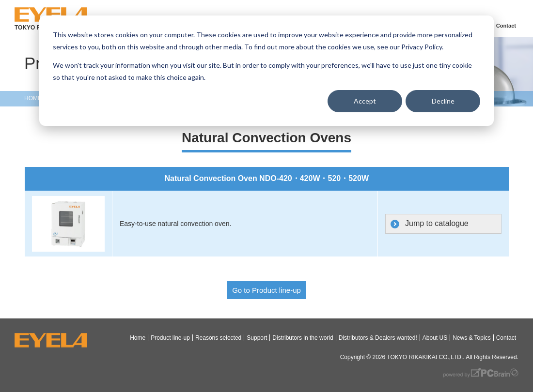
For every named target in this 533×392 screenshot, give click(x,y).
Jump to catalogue (437, 223)
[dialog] (266, 71)
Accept (365, 101)
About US (435, 338)
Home (138, 338)
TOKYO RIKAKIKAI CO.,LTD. (425, 357)
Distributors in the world (303, 338)
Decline (443, 101)
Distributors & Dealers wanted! (378, 338)
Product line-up (170, 338)
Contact (506, 26)
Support (257, 338)
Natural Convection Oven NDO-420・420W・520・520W (267, 178)
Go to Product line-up (266, 290)
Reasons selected (218, 338)
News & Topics (471, 338)
